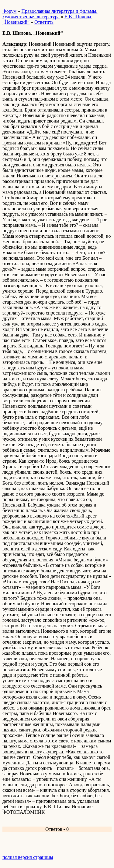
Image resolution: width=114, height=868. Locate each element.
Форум (9, 11)
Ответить (44, 22)
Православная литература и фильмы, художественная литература (50, 14)
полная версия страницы (28, 857)
